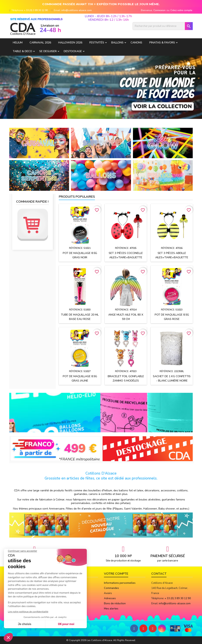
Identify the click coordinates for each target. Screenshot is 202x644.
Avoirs (108, 593)
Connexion (159, 10)
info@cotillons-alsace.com (77, 10)
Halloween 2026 (70, 43)
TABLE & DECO (22, 51)
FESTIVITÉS (97, 43)
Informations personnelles (120, 583)
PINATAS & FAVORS (162, 43)
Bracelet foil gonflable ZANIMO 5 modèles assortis (126, 381)
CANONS (136, 43)
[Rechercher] (163, 26)
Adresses (110, 598)
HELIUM (18, 43)
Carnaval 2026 (40, 43)
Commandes (111, 588)
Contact (159, 574)
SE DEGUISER (48, 51)
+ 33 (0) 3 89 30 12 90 (36, 10)
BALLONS (117, 43)
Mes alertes (111, 609)
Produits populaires (77, 197)
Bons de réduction (115, 604)
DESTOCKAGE (73, 51)
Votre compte (116, 574)
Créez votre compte (181, 10)
